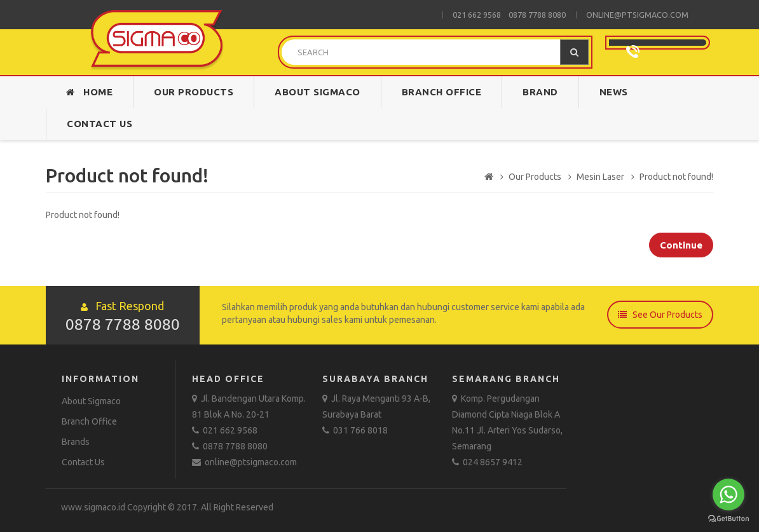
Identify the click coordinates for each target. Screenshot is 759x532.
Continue (681, 245)
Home (89, 92)
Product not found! (676, 177)
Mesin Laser (600, 177)
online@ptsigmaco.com (637, 15)
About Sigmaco (318, 92)
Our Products (194, 92)
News (614, 92)
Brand (540, 92)
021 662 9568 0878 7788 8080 (509, 15)
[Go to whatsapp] (728, 494)
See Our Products (660, 315)
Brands (76, 442)
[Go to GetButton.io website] (728, 519)
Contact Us (99, 124)
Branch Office (442, 92)
